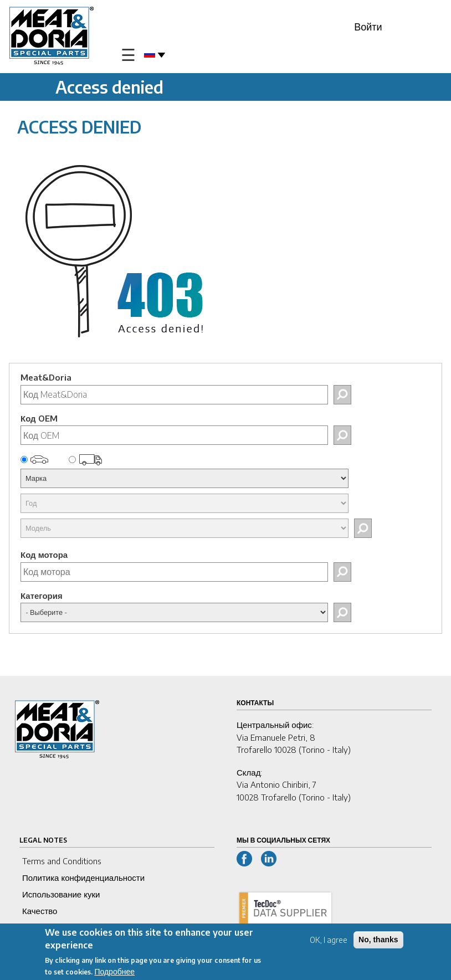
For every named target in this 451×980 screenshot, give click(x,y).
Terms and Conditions (62, 861)
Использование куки (61, 894)
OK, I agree (329, 941)
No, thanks (378, 941)
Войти (368, 26)
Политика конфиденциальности (83, 878)
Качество (40, 911)
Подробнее (114, 973)
